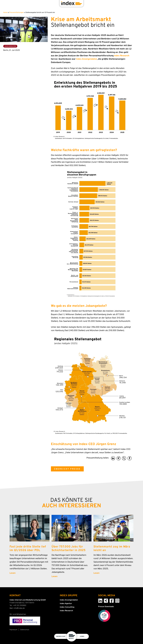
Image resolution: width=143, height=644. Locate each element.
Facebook (110, 600)
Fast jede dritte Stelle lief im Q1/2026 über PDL (28, 549)
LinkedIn (99, 600)
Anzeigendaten (10, 46)
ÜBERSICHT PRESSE (67, 469)
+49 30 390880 (20, 606)
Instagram (116, 600)
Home (5, 13)
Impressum (13, 630)
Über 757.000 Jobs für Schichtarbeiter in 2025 (69, 549)
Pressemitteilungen (16, 13)
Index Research (122, 56)
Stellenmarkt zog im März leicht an (112, 549)
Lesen (13, 573)
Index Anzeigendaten (87, 59)
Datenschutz (25, 630)
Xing (104, 600)
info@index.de (19, 608)
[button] (113, 458)
